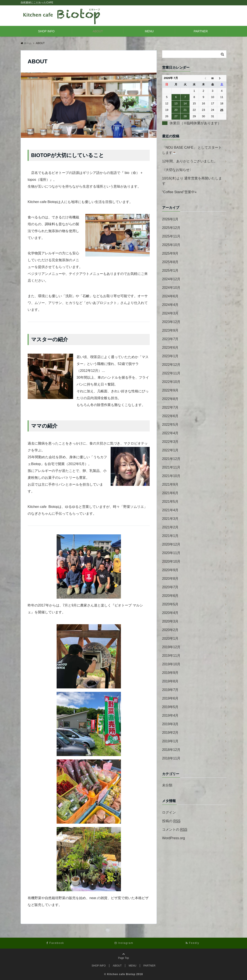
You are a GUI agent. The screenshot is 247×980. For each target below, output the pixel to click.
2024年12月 (171, 279)
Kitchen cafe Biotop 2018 (125, 974)
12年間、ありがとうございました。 (190, 161)
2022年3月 (170, 442)
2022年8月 (170, 399)
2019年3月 (170, 724)
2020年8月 (170, 579)
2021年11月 (171, 467)
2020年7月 (170, 587)
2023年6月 (170, 348)
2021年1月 (170, 536)
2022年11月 (171, 373)
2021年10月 (171, 476)
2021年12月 (171, 459)
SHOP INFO (46, 31)
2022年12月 (171, 365)
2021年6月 (170, 493)
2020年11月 (171, 553)
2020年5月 (170, 604)
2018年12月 (171, 750)
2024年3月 (170, 313)
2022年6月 (170, 416)
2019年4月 (170, 715)
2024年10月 (171, 288)
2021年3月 (170, 519)
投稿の (171, 821)
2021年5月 (170, 502)
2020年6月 (170, 596)
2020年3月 (170, 621)
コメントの (175, 830)
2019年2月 (170, 733)
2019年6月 (170, 698)
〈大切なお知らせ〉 (178, 170)
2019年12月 (171, 647)
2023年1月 (170, 356)
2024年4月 (170, 305)
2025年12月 (171, 228)
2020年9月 (170, 570)
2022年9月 (170, 390)
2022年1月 (170, 450)
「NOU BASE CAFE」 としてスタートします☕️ (192, 150)
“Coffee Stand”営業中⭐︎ (179, 192)
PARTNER (201, 31)
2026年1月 (170, 219)
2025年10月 (171, 245)
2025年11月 (171, 236)
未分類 (167, 785)
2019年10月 (171, 664)
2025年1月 (170, 271)
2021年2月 (170, 527)
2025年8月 (170, 262)
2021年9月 (170, 484)
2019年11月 (171, 656)
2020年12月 (171, 544)
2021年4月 (170, 510)
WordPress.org (173, 838)
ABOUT (98, 31)
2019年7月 (170, 690)
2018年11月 (171, 758)
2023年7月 (170, 339)
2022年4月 (170, 433)
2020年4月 (170, 613)
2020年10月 (171, 561)
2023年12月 (171, 322)
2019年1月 (170, 741)
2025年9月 (170, 253)
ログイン (169, 812)
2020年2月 (170, 630)
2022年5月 (170, 425)
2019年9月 (170, 673)
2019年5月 (170, 707)
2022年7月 (170, 407)
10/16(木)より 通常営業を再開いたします (192, 181)
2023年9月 (170, 330)
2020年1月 (170, 638)
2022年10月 (171, 382)
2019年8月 (170, 681)
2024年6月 (170, 296)
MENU (149, 31)
